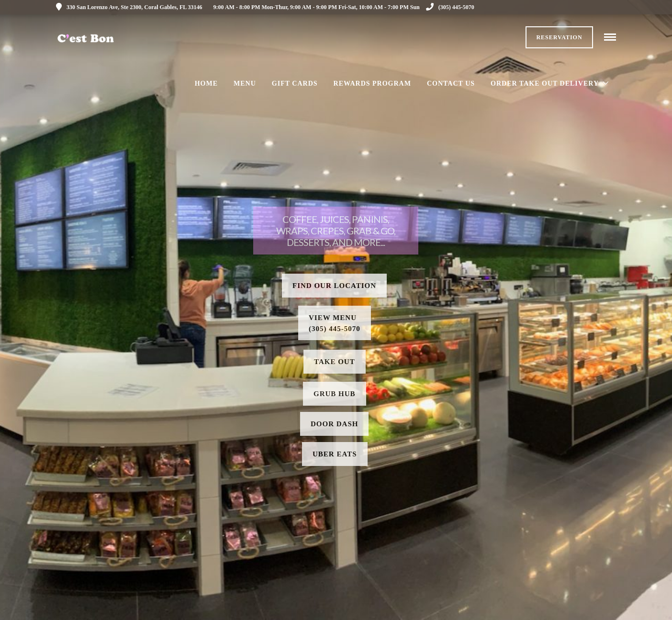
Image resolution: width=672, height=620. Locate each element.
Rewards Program (372, 83)
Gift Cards (295, 83)
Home (206, 83)
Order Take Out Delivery (545, 83)
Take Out (335, 362)
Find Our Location (334, 286)
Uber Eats (335, 454)
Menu (245, 83)
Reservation (559, 37)
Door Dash (334, 424)
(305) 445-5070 (450, 7)
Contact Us (451, 83)
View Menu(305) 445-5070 (335, 323)
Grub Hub (335, 394)
